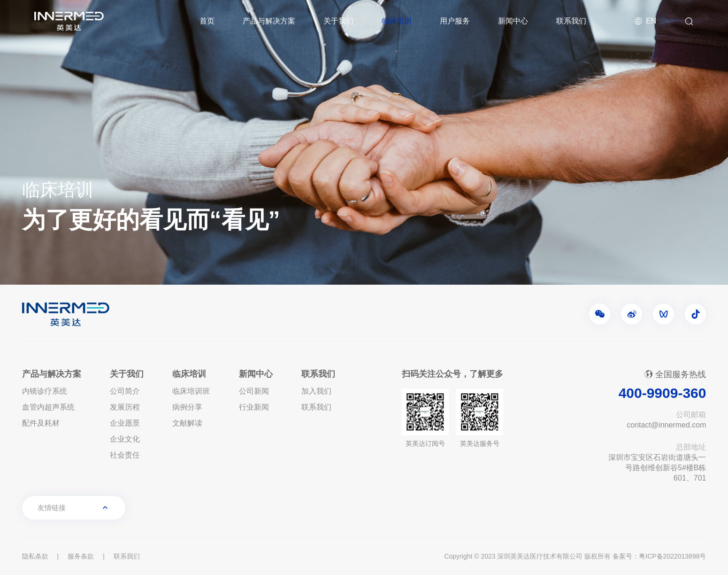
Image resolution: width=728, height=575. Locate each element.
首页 (207, 21)
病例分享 (187, 407)
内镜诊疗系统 (45, 391)
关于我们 (338, 21)
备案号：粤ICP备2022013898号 (659, 556)
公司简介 (125, 391)
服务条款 (81, 556)
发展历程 (125, 407)
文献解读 (187, 423)
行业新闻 (254, 407)
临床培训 (397, 21)
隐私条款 (35, 556)
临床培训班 (191, 391)
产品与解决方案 (269, 21)
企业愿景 (125, 423)
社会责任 (125, 455)
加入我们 (316, 391)
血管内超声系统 (48, 407)
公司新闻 (254, 391)
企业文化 (125, 439)
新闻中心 (513, 21)
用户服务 (455, 21)
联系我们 (571, 21)
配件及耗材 (41, 423)
